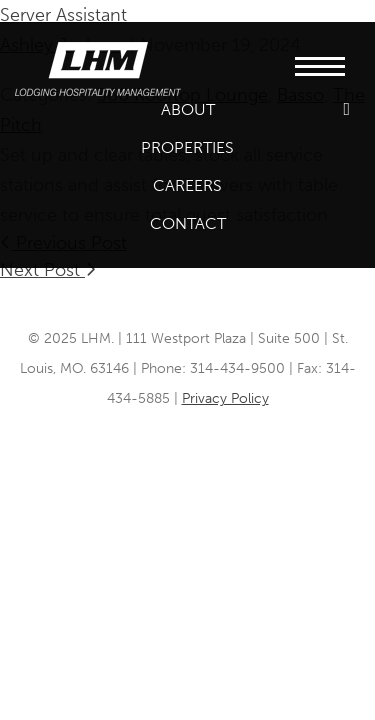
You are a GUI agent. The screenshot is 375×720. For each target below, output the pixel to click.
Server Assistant (63, 15)
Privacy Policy (225, 398)
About (188, 109)
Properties (187, 147)
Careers (187, 185)
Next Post (48, 270)
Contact (188, 223)
